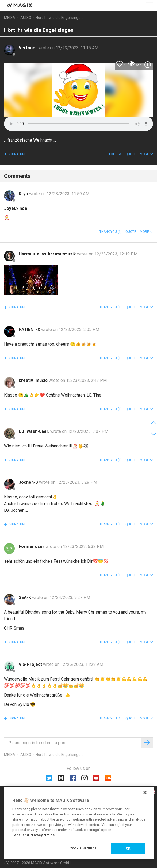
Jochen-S (29, 482)
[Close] (145, 793)
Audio (26, 18)
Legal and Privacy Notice (34, 835)
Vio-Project (31, 664)
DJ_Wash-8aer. (35, 431)
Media (10, 18)
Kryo (24, 194)
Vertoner (28, 48)
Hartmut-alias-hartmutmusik (48, 254)
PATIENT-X (30, 329)
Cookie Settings (83, 848)
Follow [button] (115, 154)
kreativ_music (34, 380)
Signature (17, 154)
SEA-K (25, 597)
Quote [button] (131, 154)
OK (128, 848)
